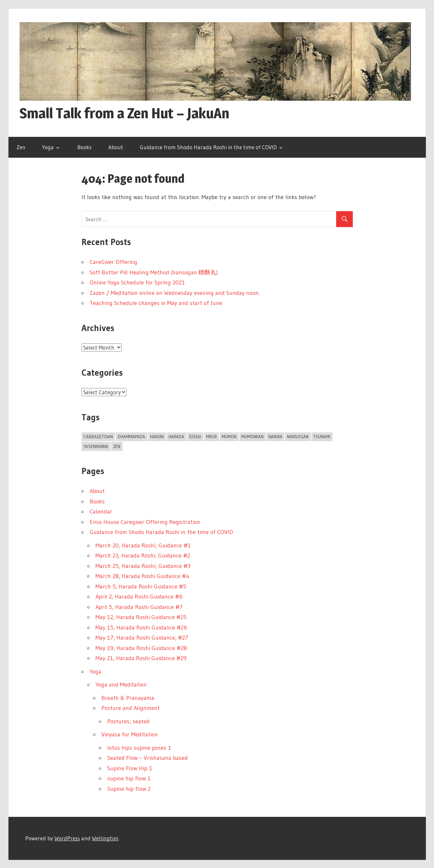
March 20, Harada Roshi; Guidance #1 (143, 545)
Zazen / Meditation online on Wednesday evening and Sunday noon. (175, 293)
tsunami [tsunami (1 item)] (322, 437)
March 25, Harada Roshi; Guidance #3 (143, 566)
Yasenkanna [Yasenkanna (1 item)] (96, 446)
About (116, 147)
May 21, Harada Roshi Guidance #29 (141, 658)
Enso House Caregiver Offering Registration (145, 522)
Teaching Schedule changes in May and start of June (156, 303)
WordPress (67, 838)
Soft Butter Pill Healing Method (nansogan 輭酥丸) (154, 272)
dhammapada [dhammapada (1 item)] (131, 437)
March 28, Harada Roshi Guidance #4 (142, 576)
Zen (21, 147)
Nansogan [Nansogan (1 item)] (298, 437)
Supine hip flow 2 (129, 789)
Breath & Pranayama (128, 698)
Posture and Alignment (131, 708)
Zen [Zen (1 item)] (117, 446)
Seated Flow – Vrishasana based (148, 758)
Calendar (101, 512)
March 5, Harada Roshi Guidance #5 (141, 586)
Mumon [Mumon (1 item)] (229, 437)
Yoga (48, 147)
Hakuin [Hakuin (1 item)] (157, 437)
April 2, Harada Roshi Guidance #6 (139, 597)
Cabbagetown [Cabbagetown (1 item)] (98, 437)
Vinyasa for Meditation (130, 734)
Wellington (105, 838)
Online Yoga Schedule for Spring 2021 (137, 282)
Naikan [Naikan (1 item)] (275, 437)
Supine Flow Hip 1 (130, 768)
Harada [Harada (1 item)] (176, 437)
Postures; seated (128, 721)
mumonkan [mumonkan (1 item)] (252, 437)
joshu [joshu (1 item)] (195, 437)
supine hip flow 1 (129, 778)
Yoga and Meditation (121, 685)
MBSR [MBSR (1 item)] (211, 437)
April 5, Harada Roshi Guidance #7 (139, 607)
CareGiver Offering (113, 262)
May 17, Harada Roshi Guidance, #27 (142, 638)
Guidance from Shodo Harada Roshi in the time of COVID (208, 147)
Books (84, 147)
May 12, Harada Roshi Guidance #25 (141, 617)
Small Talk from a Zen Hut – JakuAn (124, 113)
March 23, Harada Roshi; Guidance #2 (143, 556)
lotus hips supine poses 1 (139, 748)
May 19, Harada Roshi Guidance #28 (141, 648)
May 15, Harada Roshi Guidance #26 (141, 628)
